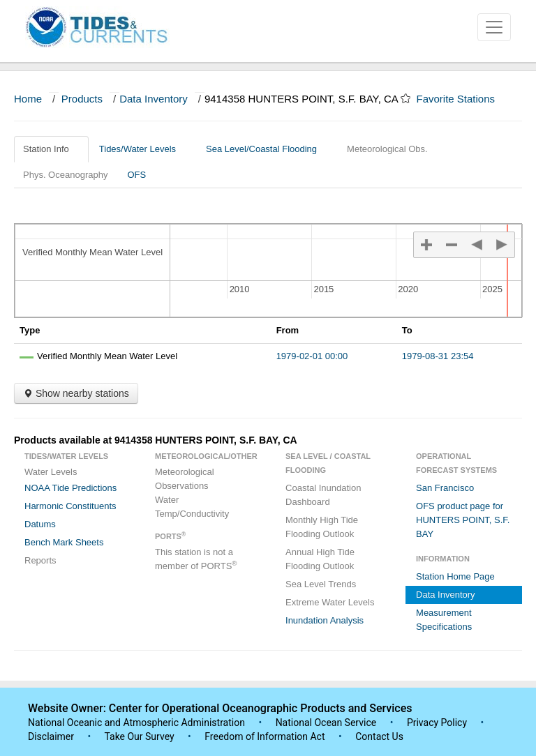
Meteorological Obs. (387, 149)
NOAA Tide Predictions (70, 488)
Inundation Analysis (325, 620)
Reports (40, 560)
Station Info (51, 149)
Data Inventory (154, 99)
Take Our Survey (140, 736)
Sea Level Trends (321, 584)
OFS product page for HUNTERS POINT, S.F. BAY (463, 520)
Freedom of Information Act (265, 736)
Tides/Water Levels (143, 149)
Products (82, 99)
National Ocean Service (326, 723)
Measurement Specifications (444, 620)
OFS (136, 175)
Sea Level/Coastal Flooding (267, 149)
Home (28, 99)
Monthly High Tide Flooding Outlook (322, 527)
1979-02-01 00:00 (312, 356)
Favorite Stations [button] (463, 99)
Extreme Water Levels (330, 602)
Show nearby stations (76, 393)
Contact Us (379, 736)
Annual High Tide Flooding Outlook (320, 559)
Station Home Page (455, 576)
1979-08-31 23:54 (438, 356)
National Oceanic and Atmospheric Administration (136, 723)
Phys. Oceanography (65, 175)
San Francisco (445, 488)
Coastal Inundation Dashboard (323, 495)
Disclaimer (51, 736)
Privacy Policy (437, 723)
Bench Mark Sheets (64, 542)
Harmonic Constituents (70, 506)
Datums (40, 524)
